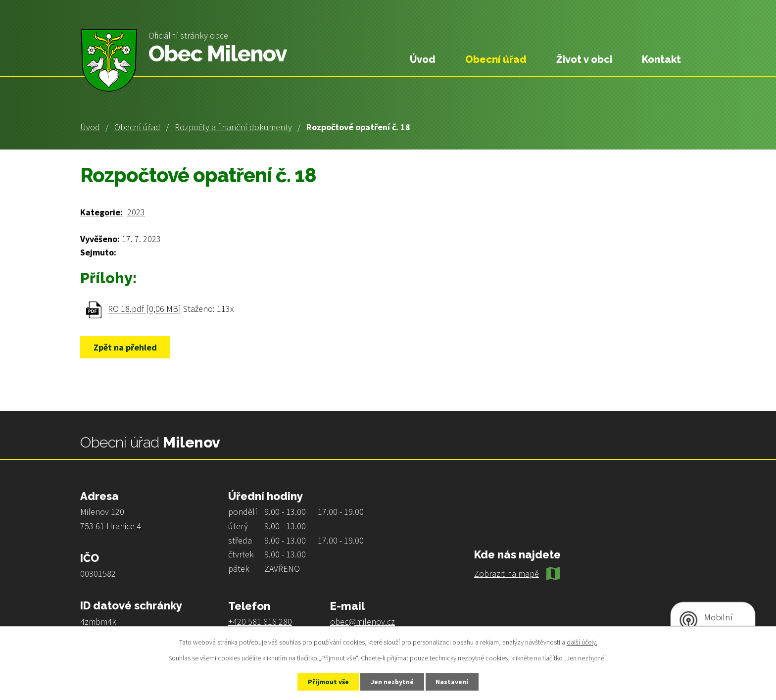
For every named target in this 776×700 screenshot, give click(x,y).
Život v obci (584, 59)
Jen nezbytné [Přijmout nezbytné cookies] (392, 682)
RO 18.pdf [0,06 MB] (145, 309)
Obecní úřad (137, 127)
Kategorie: (101, 212)
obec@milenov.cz (363, 622)
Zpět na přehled (125, 347)
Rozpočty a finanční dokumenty (233, 127)
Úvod (90, 127)
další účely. (582, 642)
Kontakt (661, 59)
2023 (136, 212)
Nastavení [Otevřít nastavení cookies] (453, 682)
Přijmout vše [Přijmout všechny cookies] (328, 682)
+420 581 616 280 (260, 622)
